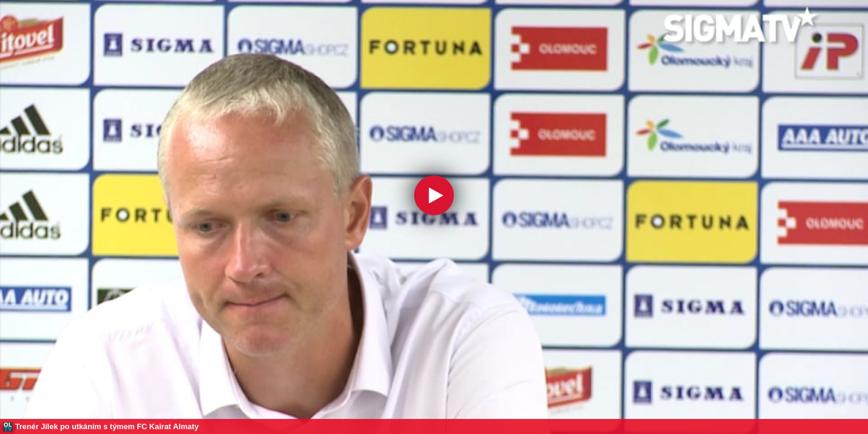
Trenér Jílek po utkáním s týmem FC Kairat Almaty (107, 426)
